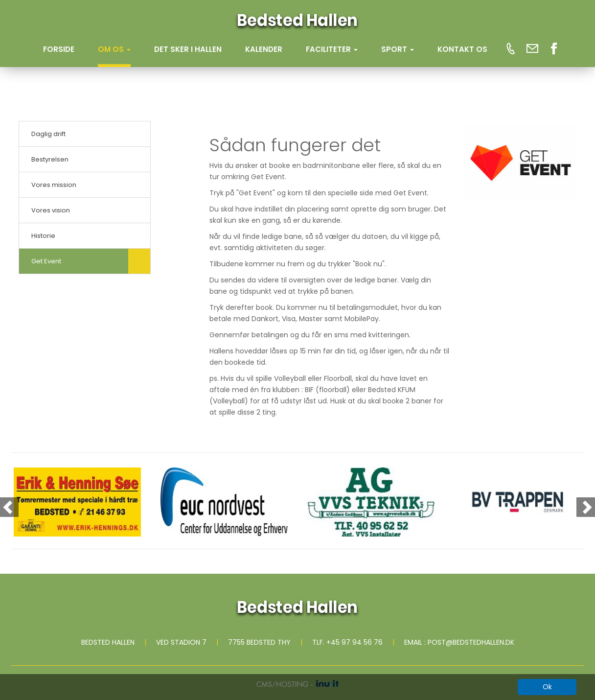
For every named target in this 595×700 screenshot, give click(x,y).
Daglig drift (48, 134)
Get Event (46, 261)
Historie (43, 236)
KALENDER (264, 49)
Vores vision (51, 210)
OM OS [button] (114, 49)
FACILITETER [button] (332, 49)
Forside (59, 49)
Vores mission (54, 185)
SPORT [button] (398, 49)
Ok (547, 687)
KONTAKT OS (462, 49)
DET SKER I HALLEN (188, 49)
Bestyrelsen (50, 159)
